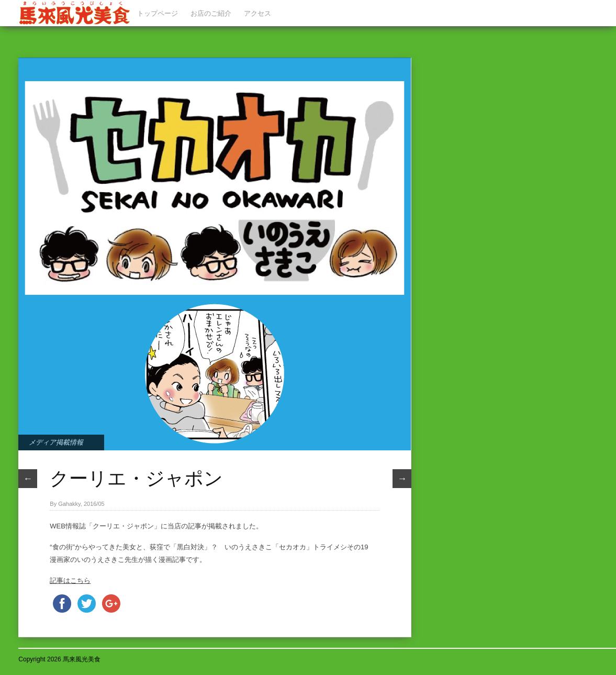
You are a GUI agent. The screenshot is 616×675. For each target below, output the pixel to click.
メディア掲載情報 (56, 442)
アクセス (257, 13)
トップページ (158, 13)
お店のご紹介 (211, 13)
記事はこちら (70, 580)
